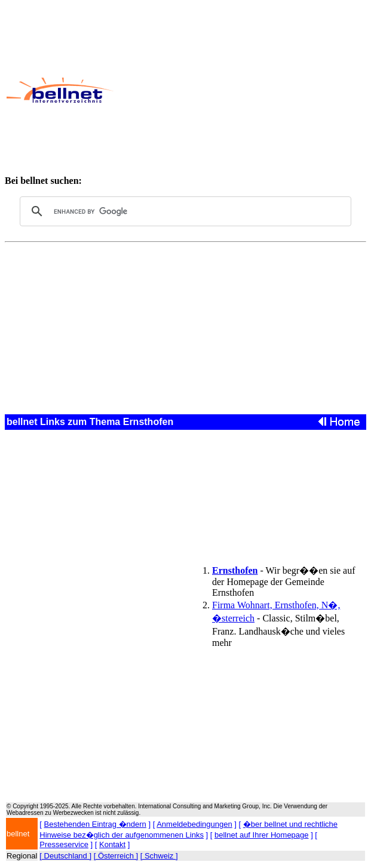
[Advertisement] (242, 90)
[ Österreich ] (116, 856)
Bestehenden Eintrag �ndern (95, 824)
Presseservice (64, 844)
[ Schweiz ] (159, 856)
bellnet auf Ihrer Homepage (262, 835)
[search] (184, 211)
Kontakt (112, 844)
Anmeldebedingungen (194, 824)
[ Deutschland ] (65, 856)
